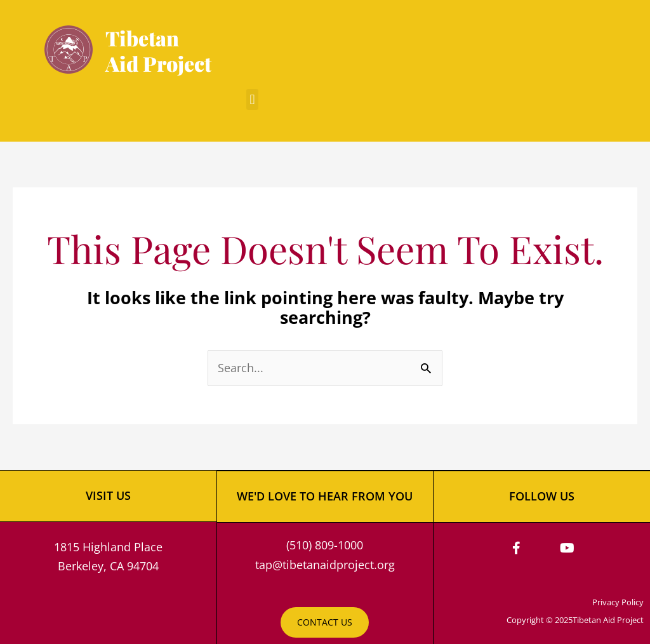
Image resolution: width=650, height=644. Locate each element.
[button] (252, 99)
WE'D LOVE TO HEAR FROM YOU (325, 495)
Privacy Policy (618, 601)
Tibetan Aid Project (158, 50)
